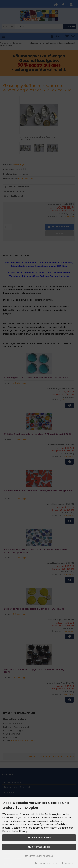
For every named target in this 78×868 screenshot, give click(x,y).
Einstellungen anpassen (39, 856)
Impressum (69, 863)
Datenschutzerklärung (45, 863)
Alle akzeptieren (39, 838)
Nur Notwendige (39, 847)
